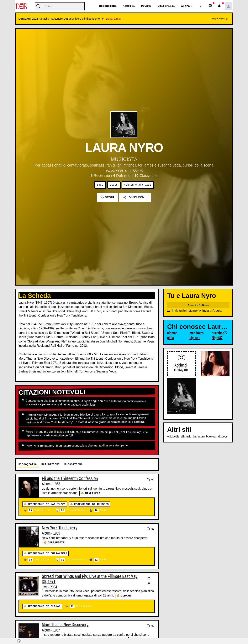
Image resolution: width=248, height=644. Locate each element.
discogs (223, 437)
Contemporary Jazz (138, 185)
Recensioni (108, 6)
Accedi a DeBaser (198, 305)
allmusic (186, 437)
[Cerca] (60, 6)
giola (170, 338)
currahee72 (56, 543)
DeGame (146, 6)
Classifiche (72, 511)
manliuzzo (93, 493)
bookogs (211, 437)
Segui (108, 197)
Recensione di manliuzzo (47, 504)
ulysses (195, 338)
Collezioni (39, 511)
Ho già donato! (220, 19)
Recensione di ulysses (91, 504)
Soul (100, 185)
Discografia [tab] (28, 464)
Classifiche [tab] (74, 464)
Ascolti (129, 6)
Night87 (217, 338)
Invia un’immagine (182, 311)
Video (101, 511)
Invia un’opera (210, 311)
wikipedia (173, 437)
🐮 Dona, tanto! (111, 19)
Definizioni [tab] (51, 464)
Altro (185, 6)
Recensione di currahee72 (47, 554)
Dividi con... (135, 197)
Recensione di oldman (44, 606)
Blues (114, 185)
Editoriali (166, 6)
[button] (201, 6)
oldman (126, 596)
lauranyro (199, 437)
